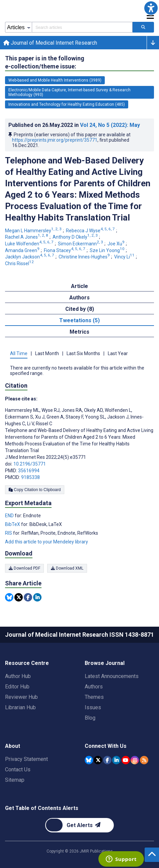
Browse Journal (105, 663)
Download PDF (24, 568)
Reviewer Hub (21, 697)
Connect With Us (106, 746)
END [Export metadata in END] (10, 516)
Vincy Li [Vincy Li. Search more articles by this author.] (125, 257)
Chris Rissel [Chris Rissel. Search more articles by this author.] (20, 263)
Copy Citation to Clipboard (35, 490)
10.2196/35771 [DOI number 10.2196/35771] (30, 464)
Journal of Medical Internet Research (50, 43)
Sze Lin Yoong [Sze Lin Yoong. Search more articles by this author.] (108, 250)
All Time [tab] (19, 353)
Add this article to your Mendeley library (47, 542)
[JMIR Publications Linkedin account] (116, 760)
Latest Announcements (112, 676)
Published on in (74, 125)
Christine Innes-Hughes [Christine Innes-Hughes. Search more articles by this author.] (85, 257)
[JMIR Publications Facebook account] (107, 760)
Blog (90, 718)
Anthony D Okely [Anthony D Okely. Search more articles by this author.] (76, 237)
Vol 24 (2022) (110, 125)
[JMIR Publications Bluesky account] (89, 760)
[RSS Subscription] (144, 760)
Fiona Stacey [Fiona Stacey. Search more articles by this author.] (65, 250)
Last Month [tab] (47, 353)
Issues (93, 707)
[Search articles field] (82, 27)
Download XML (67, 568)
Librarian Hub (20, 707)
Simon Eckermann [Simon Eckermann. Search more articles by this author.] (81, 244)
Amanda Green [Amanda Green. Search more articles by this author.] (23, 250)
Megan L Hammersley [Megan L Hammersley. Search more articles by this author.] (34, 231)
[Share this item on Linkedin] (37, 597)
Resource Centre (27, 663)
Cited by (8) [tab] (80, 309)
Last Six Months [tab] (83, 353)
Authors (94, 687)
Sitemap (15, 780)
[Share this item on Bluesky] (9, 597)
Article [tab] (79, 286)
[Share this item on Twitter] (19, 597)
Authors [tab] (79, 298)
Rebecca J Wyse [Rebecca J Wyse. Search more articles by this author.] (91, 231)
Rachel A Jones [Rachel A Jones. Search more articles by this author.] (27, 237)
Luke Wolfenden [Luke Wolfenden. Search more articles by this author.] (30, 244)
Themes (94, 697)
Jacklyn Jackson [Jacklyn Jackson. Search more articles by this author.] (30, 257)
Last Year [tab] (118, 353)
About (13, 746)
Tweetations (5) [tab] (79, 320)
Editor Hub (17, 687)
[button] (151, 8)
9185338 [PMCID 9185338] (30, 477)
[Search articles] (143, 27)
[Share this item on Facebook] (28, 597)
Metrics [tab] (79, 332)
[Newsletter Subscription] (79, 825)
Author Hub (18, 676)
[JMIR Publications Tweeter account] (98, 760)
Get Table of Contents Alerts (42, 808)
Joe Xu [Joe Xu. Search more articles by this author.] (116, 244)
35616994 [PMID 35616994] (29, 471)
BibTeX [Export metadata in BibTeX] (13, 524)
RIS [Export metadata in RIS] (9, 533)
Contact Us (18, 769)
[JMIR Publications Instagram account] (135, 760)
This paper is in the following (45, 63)
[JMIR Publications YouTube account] (126, 760)
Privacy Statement (26, 759)
